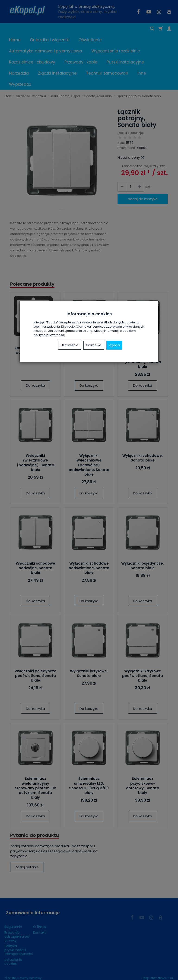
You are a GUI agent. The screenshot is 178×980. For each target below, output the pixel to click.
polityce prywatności (49, 335)
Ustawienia (70, 345)
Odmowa (94, 345)
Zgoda (114, 345)
